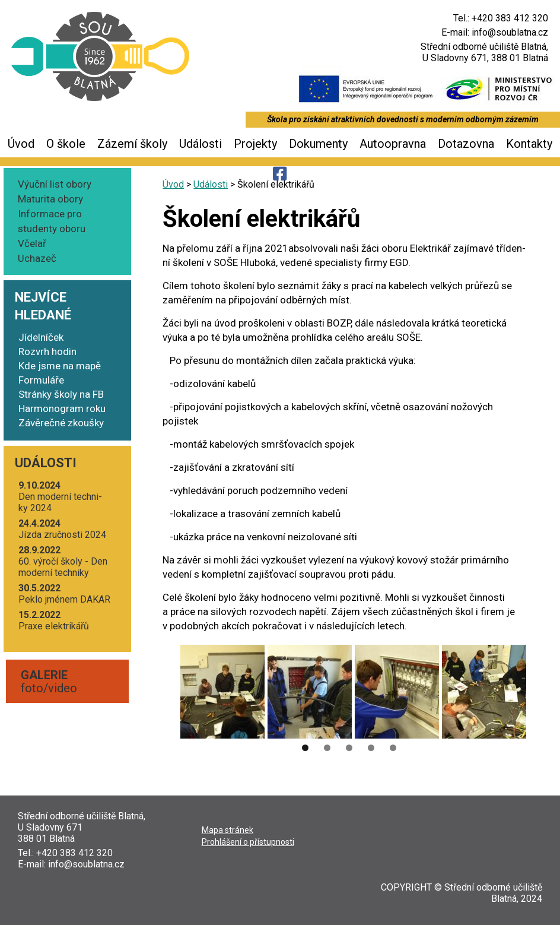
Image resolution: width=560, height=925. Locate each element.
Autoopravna (393, 144)
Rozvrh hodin (47, 351)
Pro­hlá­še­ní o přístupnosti (248, 842)
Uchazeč (37, 258)
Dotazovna (466, 144)
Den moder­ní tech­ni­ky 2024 (60, 497)
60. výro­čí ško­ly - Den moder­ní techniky (63, 561)
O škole (66, 144)
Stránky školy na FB (61, 394)
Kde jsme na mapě (60, 366)
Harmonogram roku (62, 408)
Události (201, 144)
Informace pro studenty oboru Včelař (52, 229)
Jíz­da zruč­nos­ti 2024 (62, 529)
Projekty (255, 144)
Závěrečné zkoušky (61, 423)
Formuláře (41, 380)
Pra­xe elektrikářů (54, 620)
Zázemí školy (132, 144)
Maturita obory (50, 199)
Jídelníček (41, 337)
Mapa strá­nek (227, 830)
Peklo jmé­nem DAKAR (64, 594)
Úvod (21, 144)
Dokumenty (318, 144)
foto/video (49, 682)
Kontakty (529, 144)
